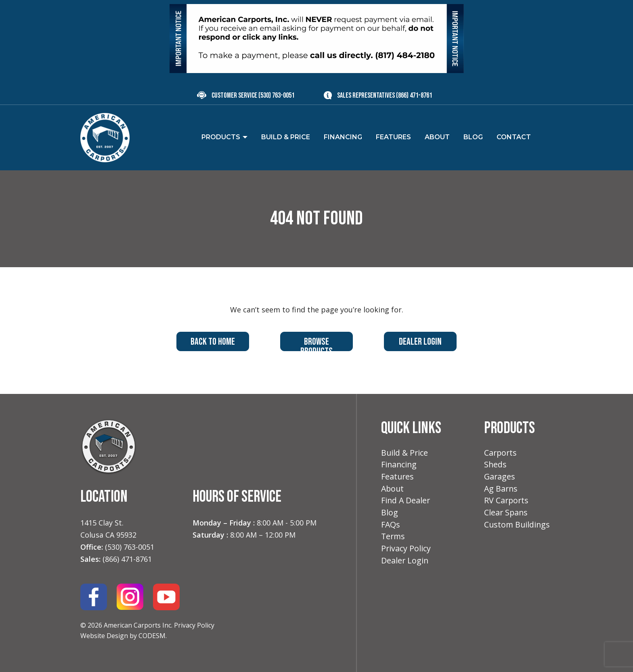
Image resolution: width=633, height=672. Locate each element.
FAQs (391, 527)
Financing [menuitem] (343, 137)
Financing (399, 465)
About (393, 490)
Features (398, 478)
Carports (501, 453)
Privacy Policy (194, 625)
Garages (500, 478)
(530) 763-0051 (276, 95)
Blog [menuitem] (473, 137)
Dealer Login (420, 342)
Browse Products (316, 343)
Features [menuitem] (393, 137)
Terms (394, 539)
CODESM (152, 636)
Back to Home (213, 342)
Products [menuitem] (221, 137)
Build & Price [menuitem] (286, 137)
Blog (390, 515)
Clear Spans (506, 515)
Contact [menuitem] (514, 137)
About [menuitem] (437, 137)
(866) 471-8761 (414, 95)
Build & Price (405, 453)
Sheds (496, 465)
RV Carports (507, 502)
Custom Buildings (518, 527)
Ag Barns (501, 490)
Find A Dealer (406, 502)
